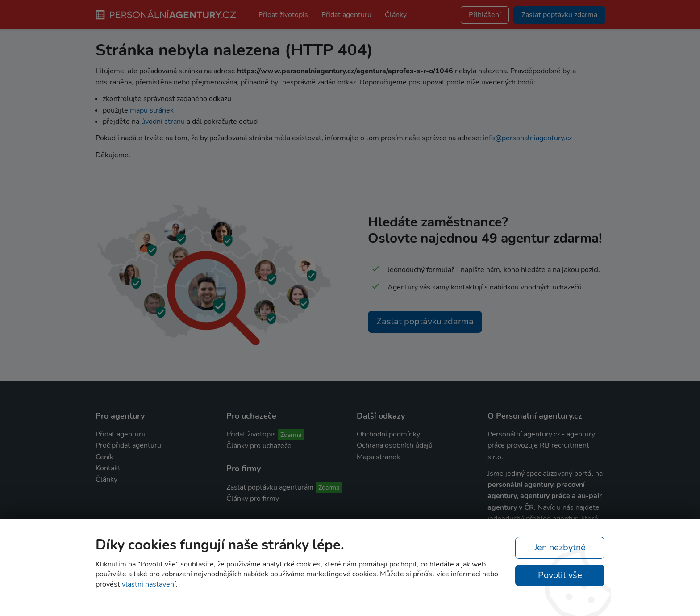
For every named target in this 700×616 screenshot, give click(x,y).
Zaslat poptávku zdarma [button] (559, 15)
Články (396, 15)
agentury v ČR (511, 507)
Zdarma (291, 435)
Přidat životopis (283, 15)
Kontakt (108, 468)
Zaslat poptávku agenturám (270, 487)
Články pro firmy (253, 499)
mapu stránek (152, 110)
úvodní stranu (163, 122)
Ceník (104, 457)
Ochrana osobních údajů (395, 445)
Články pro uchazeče (259, 446)
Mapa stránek (378, 457)
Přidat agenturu (346, 15)
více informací (458, 574)
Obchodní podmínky (388, 434)
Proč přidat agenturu (128, 445)
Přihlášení (485, 15)
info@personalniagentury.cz (527, 138)
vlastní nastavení (149, 584)
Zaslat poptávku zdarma (425, 321)
